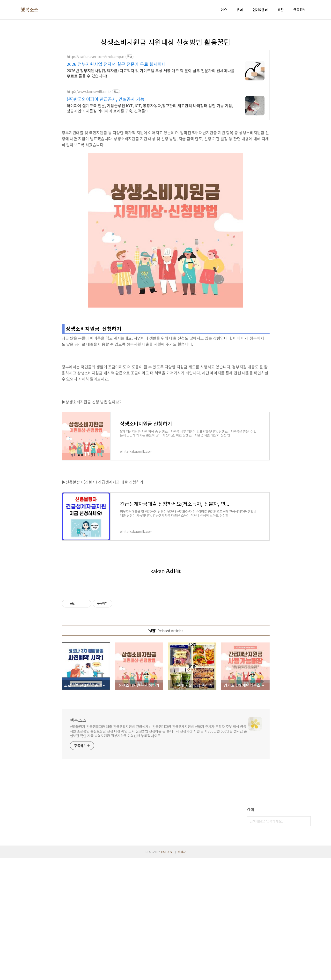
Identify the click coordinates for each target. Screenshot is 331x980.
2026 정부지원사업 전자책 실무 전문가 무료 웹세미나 (116, 64)
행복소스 (29, 10)
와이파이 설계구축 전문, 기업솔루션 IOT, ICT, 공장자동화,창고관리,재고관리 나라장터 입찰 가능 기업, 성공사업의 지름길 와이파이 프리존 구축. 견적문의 (150, 108)
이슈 (224, 10)
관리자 (182, 973)
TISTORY (167, 973)
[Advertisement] (52, 884)
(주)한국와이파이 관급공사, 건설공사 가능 (106, 99)
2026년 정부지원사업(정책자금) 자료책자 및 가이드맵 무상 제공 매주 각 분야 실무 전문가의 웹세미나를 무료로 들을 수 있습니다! (151, 73)
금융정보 (300, 10)
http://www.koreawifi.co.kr (89, 92)
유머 (240, 10)
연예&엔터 (260, 10)
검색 (306, 821)
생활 (280, 10)
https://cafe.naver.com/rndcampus (96, 57)
